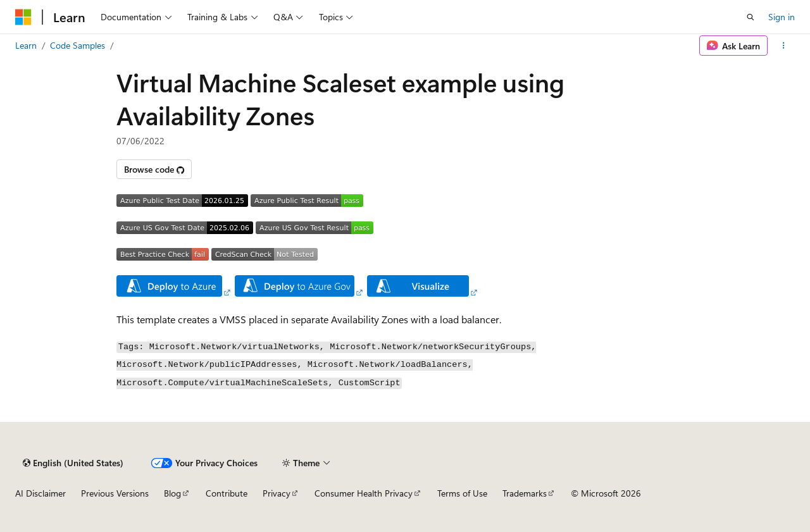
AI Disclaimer (40, 493)
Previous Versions (115, 493)
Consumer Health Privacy (364, 493)
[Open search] (751, 17)
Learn (26, 45)
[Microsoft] (23, 17)
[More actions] (784, 46)
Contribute (227, 493)
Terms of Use (462, 493)
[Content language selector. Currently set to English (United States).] (73, 463)
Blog (172, 493)
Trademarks (525, 493)
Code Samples (78, 45)
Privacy (277, 493)
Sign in (782, 17)
